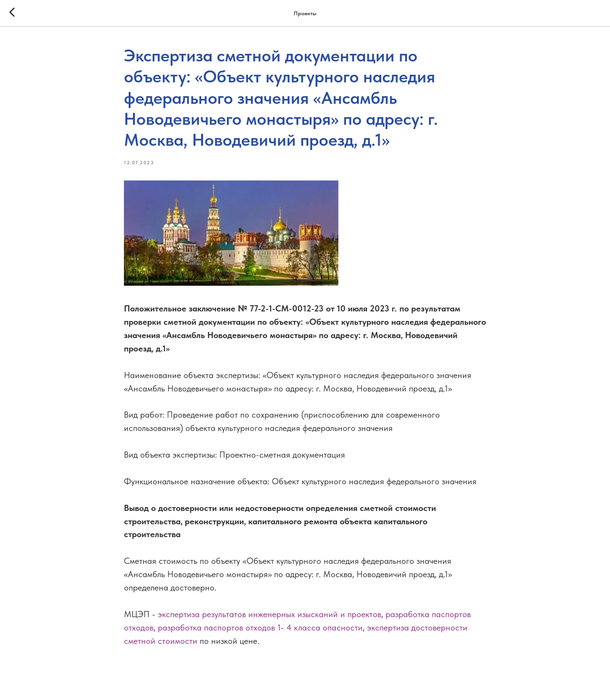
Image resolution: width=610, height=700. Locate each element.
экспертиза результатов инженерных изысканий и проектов (269, 614)
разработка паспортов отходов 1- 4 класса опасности (260, 627)
